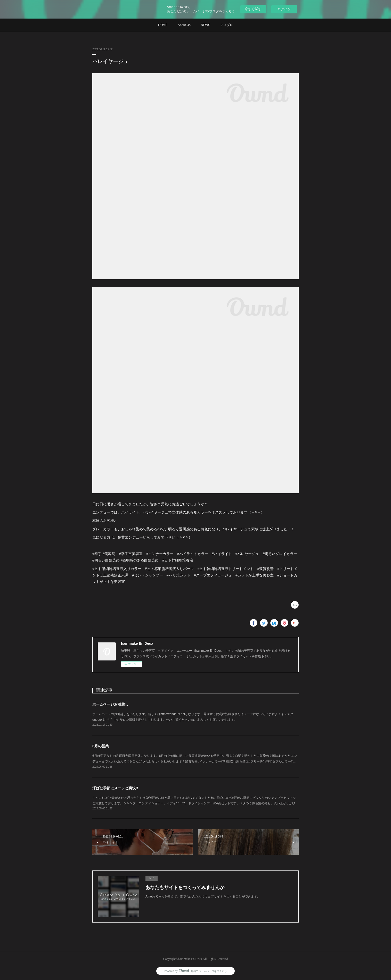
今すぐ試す (253, 9)
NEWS (206, 25)
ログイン (284, 9)
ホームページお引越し (110, 704)
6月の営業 (101, 746)
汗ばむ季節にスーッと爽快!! (115, 788)
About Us (184, 25)
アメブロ (227, 25)
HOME (163, 25)
